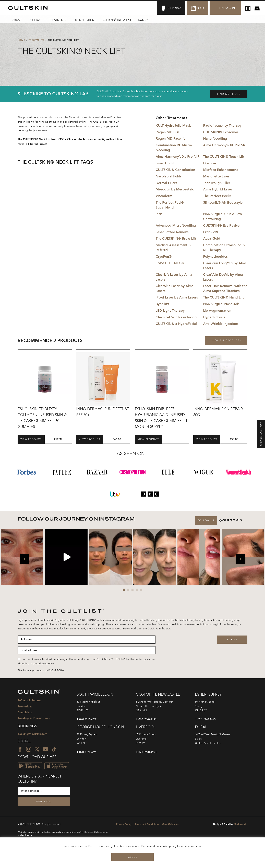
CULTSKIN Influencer (118, 20)
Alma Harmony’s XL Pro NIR (178, 157)
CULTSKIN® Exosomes (221, 132)
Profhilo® (211, 232)
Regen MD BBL (168, 132)
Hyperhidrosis (214, 317)
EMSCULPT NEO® (170, 263)
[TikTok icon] (54, 749)
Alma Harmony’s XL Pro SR (224, 145)
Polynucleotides (215, 256)
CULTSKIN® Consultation (175, 170)
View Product (31, 439)
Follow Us (206, 521)
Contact (144, 20)
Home (21, 40)
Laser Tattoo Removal (173, 232)
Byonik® (162, 304)
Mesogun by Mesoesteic (175, 189)
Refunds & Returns (29, 700)
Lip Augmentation (217, 310)
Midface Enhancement (221, 170)
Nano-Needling (215, 138)
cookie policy (168, 846)
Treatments (58, 20)
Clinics (35, 20)
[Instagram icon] (29, 749)
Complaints (25, 712)
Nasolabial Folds (169, 176)
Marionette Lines (216, 176)
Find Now (44, 802)
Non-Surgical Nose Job (221, 304)
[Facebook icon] (20, 749)
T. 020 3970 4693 (87, 719)
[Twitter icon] (37, 749)
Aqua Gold (212, 238)
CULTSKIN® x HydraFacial (176, 324)
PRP (159, 214)
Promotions (25, 707)
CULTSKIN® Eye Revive (221, 225)
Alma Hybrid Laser (218, 189)
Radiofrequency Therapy (222, 125)
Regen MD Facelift (170, 138)
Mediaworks (230, 824)
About (17, 20)
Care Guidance (171, 824)
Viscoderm (164, 196)
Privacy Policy (124, 824)
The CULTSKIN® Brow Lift (176, 238)
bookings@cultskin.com (32, 734)
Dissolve (210, 163)
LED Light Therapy (170, 310)
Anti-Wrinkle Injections (221, 324)
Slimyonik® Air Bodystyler (224, 202)
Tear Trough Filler (217, 183)
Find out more (229, 94)
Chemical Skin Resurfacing (176, 317)
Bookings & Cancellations (34, 718)
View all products (226, 341)
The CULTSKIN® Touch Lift (224, 157)
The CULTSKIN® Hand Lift (224, 297)
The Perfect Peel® (217, 196)
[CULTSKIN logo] (30, 8)
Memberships (84, 20)
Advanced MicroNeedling (176, 225)
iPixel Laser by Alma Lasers (177, 297)
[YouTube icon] (45, 749)
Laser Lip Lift (166, 163)
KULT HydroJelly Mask (173, 125)
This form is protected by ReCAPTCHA (41, 671)
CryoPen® (164, 256)
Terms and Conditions (147, 824)
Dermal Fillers (166, 183)
